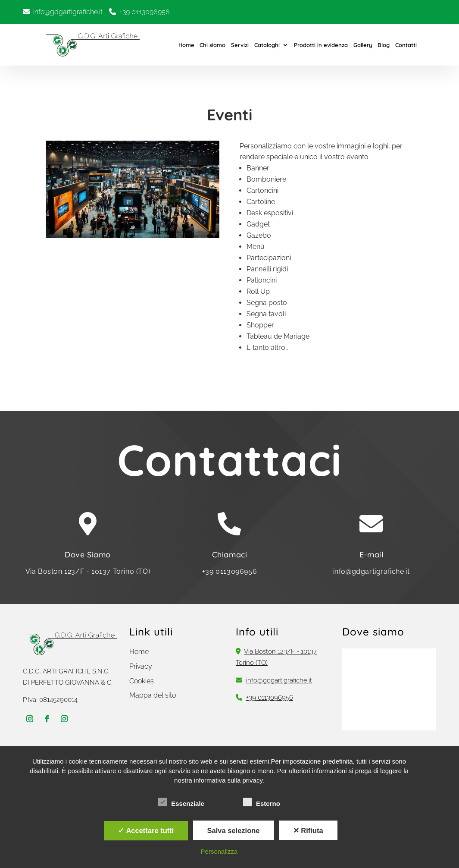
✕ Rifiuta (308, 830)
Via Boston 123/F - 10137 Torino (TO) (88, 571)
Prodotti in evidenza (321, 45)
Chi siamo (212, 45)
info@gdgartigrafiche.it (68, 12)
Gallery (363, 45)
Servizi (240, 45)
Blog (384, 45)
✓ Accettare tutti (146, 830)
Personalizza (219, 851)
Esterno (262, 802)
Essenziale (181, 802)
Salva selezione (234, 830)
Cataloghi (267, 45)
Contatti (406, 45)
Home (186, 45)
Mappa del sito (153, 695)
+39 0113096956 (145, 12)
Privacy (141, 666)
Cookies (142, 681)
